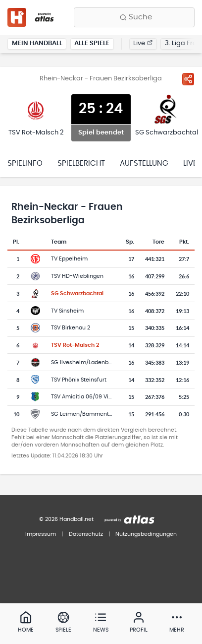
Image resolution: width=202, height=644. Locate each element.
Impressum (41, 534)
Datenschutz (86, 534)
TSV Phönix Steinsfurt (79, 380)
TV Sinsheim (67, 311)
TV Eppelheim (69, 259)
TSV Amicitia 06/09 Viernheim (91, 397)
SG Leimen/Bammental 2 (85, 414)
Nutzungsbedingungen (146, 534)
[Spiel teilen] (188, 79)
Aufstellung (144, 163)
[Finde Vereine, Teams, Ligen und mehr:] (134, 17)
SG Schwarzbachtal (77, 293)
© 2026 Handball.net (66, 519)
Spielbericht (81, 163)
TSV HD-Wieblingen (77, 276)
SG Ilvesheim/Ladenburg (84, 362)
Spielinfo (25, 163)
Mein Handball (37, 43)
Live (143, 43)
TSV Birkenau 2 (71, 328)
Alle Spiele (92, 43)
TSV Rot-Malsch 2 (75, 345)
